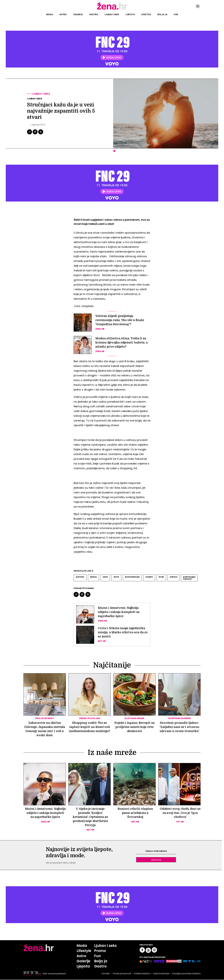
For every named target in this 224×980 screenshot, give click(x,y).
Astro (63, 14)
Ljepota (130, 14)
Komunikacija (132, 577)
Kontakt (106, 974)
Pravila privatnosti (122, 974)
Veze (105, 577)
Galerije (78, 14)
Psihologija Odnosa (189, 578)
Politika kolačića (142, 974)
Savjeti (149, 577)
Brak (161, 577)
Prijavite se (156, 860)
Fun (176, 14)
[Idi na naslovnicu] (112, 9)
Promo (100, 951)
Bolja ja (162, 14)
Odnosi (173, 577)
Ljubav (93, 577)
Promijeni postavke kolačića (186, 974)
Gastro (94, 14)
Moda (50, 14)
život (116, 577)
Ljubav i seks (112, 14)
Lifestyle (146, 14)
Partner (80, 577)
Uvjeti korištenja (161, 974)
